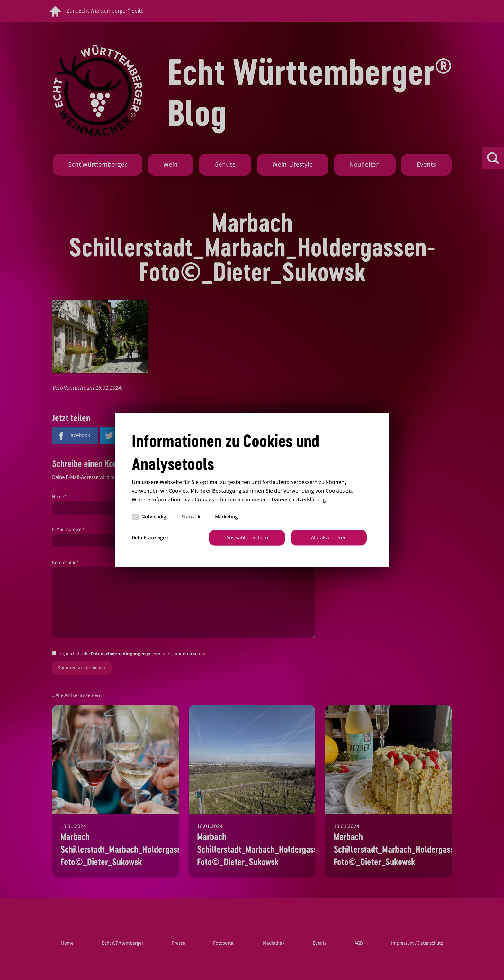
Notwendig (149, 517)
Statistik (186, 517)
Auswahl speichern (247, 537)
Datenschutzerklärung (299, 499)
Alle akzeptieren (329, 537)
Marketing (222, 517)
